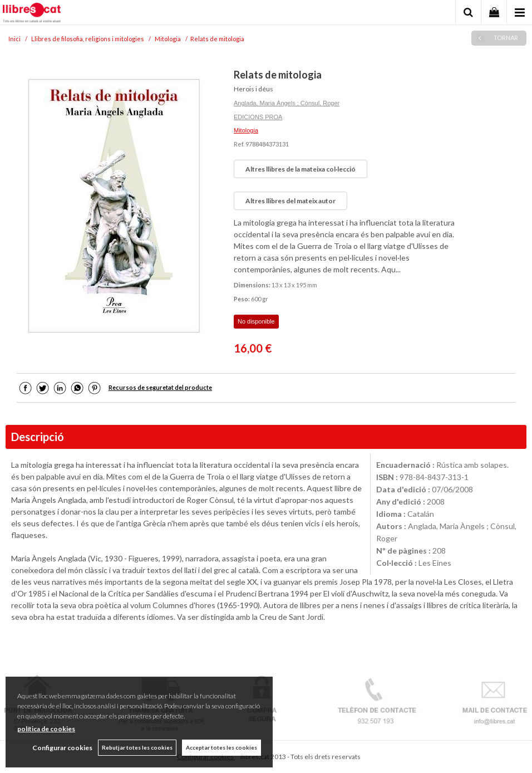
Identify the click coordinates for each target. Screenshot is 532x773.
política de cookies (46, 729)
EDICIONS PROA (258, 117)
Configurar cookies (62, 748)
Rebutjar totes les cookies (137, 747)
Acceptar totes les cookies (221, 747)
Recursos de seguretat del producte (160, 387)
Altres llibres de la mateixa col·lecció (301, 169)
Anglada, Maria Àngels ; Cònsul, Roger (287, 103)
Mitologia (246, 130)
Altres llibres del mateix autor (290, 201)
